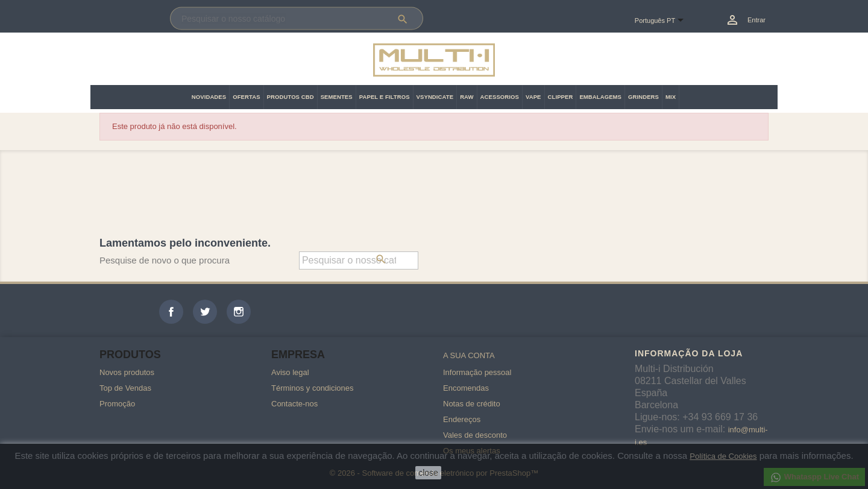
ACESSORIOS (500, 97)
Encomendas (466, 388)
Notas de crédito (472, 404)
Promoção (117, 404)
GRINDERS (643, 97)
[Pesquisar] (297, 19)
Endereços (462, 419)
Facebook (171, 312)
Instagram (239, 312)
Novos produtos (127, 372)
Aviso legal (290, 372)
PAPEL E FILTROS (385, 97)
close (428, 473)
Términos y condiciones (313, 388)
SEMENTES (337, 97)
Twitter (205, 312)
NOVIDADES (209, 97)
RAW (467, 97)
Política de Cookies (723, 456)
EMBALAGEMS (600, 97)
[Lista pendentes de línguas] (664, 21)
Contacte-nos (294, 404)
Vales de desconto (475, 435)
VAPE (533, 97)
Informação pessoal (477, 372)
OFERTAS (246, 97)
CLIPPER (561, 97)
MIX (671, 97)
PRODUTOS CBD (291, 97)
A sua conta (469, 355)
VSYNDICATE (435, 97)
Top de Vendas (125, 388)
